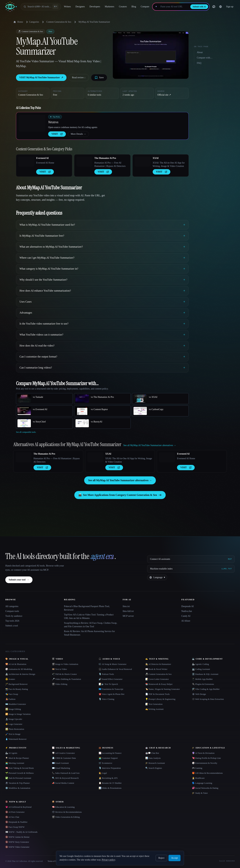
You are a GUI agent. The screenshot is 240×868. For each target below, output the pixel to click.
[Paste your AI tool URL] (174, 7)
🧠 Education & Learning (63, 807)
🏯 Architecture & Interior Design (20, 674)
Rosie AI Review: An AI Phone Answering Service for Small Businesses (89, 633)
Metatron (53, 122)
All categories (12, 606)
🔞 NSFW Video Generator (17, 847)
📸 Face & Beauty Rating (17, 689)
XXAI (156, 158)
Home (18, 22)
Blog (134, 7)
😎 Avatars (10, 679)
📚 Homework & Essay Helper (159, 684)
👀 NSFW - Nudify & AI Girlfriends (21, 832)
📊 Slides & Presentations (110, 788)
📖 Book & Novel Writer (156, 669)
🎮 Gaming (197, 768)
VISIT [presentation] (57, 134)
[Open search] (41, 7)
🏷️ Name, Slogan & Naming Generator (163, 689)
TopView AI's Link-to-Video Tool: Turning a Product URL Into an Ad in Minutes (89, 616)
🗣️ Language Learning (202, 783)
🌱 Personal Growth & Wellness (19, 773)
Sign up (230, 7)
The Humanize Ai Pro (105, 158)
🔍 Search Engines (154, 768)
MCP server (128, 616)
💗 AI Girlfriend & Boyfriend (18, 807)
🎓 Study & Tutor (200, 793)
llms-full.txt (128, 611)
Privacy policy (108, 860)
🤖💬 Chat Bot (152, 753)
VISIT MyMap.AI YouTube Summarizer (41, 78)
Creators (123, 7)
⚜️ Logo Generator (14, 724)
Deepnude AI (187, 606)
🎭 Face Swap (12, 694)
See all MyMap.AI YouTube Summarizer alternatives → (120, 480)
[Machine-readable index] (191, 569)
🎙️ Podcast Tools (106, 674)
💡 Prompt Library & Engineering (160, 699)
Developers (95, 7)
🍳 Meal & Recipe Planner (17, 758)
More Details (78, 134)
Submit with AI (199, 7)
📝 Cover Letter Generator (157, 679)
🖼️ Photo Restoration (15, 729)
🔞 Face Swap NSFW (15, 827)
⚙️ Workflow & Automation (18, 788)
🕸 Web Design (199, 694)
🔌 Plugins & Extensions (203, 684)
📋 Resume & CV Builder (110, 783)
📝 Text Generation (154, 704)
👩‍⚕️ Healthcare (198, 778)
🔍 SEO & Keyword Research (65, 778)
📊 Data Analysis (153, 758)
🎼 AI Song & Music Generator (113, 664)
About (200, 52)
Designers (80, 7)
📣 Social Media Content (63, 783)
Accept (174, 858)
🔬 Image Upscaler (14, 719)
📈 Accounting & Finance (110, 753)
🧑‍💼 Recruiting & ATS (108, 778)
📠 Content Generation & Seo (158, 674)
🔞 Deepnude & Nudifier (16, 822)
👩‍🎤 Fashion (10, 699)
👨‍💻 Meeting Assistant (15, 763)
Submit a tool (12, 626)
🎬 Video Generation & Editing (66, 817)
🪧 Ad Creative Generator (63, 753)
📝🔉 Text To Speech (108, 684)
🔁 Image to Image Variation (18, 714)
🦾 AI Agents (11, 753)
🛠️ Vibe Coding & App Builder (206, 689)
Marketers (110, 7)
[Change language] (220, 7)
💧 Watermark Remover (16, 739)
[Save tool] (99, 78)
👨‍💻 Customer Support (108, 758)
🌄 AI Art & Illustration (16, 664)
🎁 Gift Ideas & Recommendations (207, 773)
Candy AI (186, 616)
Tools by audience (14, 616)
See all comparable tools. (26, 432)
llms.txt (126, 606)
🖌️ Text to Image (13, 734)
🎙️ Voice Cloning (106, 699)
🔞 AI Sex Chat (12, 817)
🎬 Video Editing (60, 684)
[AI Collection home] (11, 7)
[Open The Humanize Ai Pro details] (84, 162)
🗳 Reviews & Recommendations (67, 812)
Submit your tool (19, 580)
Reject (161, 858)
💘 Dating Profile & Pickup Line (206, 758)
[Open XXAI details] (143, 162)
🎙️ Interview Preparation (110, 768)
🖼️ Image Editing (13, 709)
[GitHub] (214, 7)
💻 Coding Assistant (201, 669)
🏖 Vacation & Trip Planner (18, 783)
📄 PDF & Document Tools (157, 694)
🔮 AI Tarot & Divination (203, 753)
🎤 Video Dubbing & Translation (66, 679)
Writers (67, 7)
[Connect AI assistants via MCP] (191, 559)
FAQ (199, 63)
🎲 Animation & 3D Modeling (19, 669)
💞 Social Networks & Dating (205, 788)
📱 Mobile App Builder (202, 679)
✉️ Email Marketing (61, 768)
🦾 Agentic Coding (200, 664)
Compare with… (205, 58)
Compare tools (12, 611)
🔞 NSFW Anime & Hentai (17, 837)
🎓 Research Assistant (155, 763)
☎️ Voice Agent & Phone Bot (111, 694)
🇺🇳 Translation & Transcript (111, 689)
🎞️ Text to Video (59, 669)
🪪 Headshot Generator (16, 704)
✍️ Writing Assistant (154, 709)
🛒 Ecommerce (105, 763)
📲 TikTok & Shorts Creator (64, 674)
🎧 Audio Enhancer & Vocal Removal (115, 669)
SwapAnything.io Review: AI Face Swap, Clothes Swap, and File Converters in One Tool (90, 625)
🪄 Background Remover (16, 684)
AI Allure (186, 621)
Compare (145, 7)
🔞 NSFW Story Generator (17, 842)
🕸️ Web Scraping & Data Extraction (208, 699)
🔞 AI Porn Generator (15, 812)
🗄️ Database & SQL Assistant (205, 674)
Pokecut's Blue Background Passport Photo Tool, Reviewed (87, 608)
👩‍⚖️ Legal (103, 773)
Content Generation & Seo (59, 22)
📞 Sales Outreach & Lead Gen (66, 773)
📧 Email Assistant (60, 763)
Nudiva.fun (187, 611)
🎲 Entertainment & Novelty (205, 763)
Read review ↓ (79, 78)
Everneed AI (42, 158)
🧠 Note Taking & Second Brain (19, 768)
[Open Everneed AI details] (26, 162)
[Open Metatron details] (32, 123)
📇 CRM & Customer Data (64, 758)
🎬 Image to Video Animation (65, 664)
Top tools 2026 (12, 621)
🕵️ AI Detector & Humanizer (158, 664)
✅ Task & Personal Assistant (18, 778)
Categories (32, 22)
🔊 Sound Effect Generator (110, 679)
